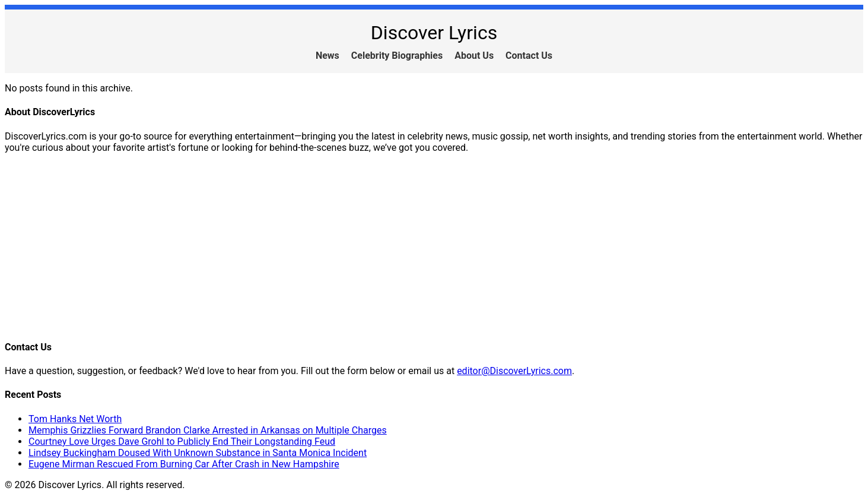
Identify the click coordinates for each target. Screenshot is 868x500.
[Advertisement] (361, 246)
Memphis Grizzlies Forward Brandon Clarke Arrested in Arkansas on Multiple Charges (208, 430)
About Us (474, 56)
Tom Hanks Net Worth (75, 419)
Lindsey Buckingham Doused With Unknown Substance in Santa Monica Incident (198, 453)
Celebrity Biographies (397, 56)
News (328, 56)
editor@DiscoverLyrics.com (514, 371)
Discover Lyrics (434, 33)
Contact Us (529, 56)
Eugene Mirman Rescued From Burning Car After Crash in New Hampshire (184, 464)
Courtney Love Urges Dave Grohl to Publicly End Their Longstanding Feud (182, 442)
